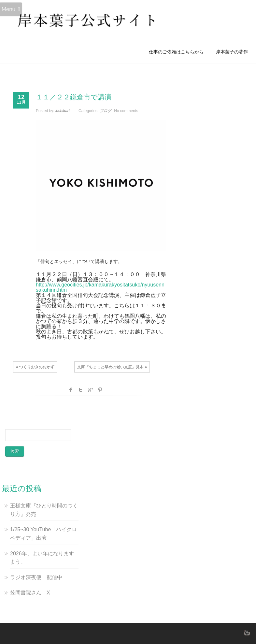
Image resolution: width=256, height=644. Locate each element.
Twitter (80, 390)
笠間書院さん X (30, 593)
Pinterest (100, 390)
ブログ (106, 111)
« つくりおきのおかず (35, 367)
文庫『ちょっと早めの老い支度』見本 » (112, 367)
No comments (126, 111)
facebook (71, 390)
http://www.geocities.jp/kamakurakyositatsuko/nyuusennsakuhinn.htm (100, 287)
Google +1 (90, 390)
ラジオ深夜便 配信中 (36, 577)
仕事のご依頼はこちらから (178, 52)
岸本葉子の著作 (232, 52)
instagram (246, 633)
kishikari (62, 111)
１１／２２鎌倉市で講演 (74, 97)
